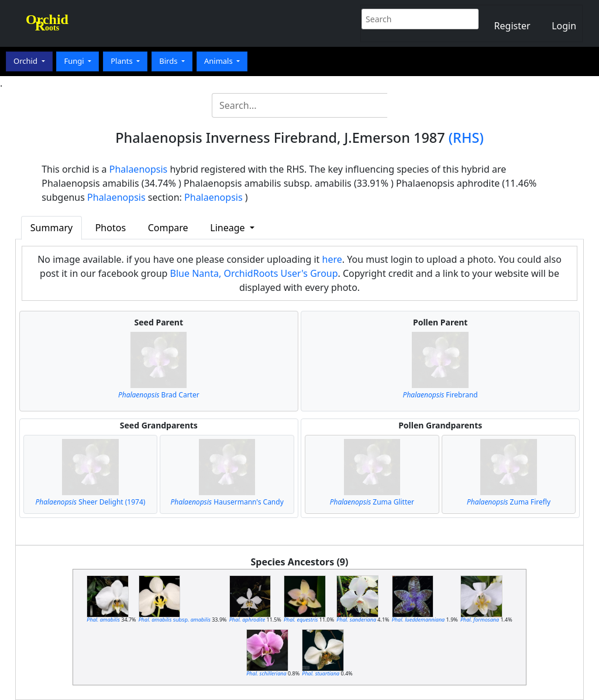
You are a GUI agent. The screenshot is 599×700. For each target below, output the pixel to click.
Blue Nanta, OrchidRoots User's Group (254, 273)
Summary (51, 228)
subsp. (175, 620)
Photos (111, 228)
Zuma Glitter (372, 502)
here (332, 259)
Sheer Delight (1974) (90, 502)
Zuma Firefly (509, 502)
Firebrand (440, 395)
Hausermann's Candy (227, 502)
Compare (168, 228)
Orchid (26, 61)
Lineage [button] (228, 228)
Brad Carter (159, 395)
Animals (219, 61)
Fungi (75, 61)
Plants (123, 61)
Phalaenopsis (139, 169)
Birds (169, 61)
